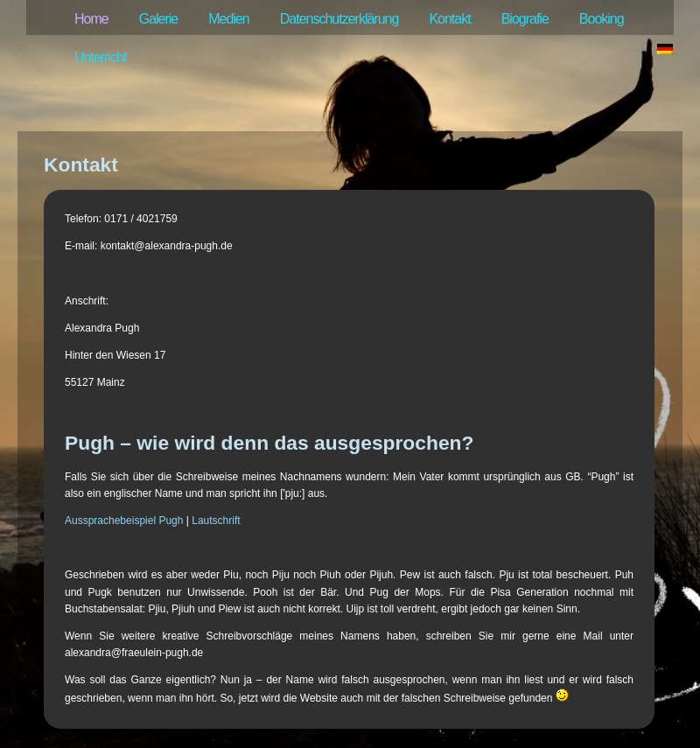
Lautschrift (216, 521)
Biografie (525, 19)
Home (91, 19)
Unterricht (100, 57)
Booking (602, 19)
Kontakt (449, 19)
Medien (228, 19)
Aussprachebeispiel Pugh (124, 521)
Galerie (159, 19)
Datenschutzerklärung (339, 19)
